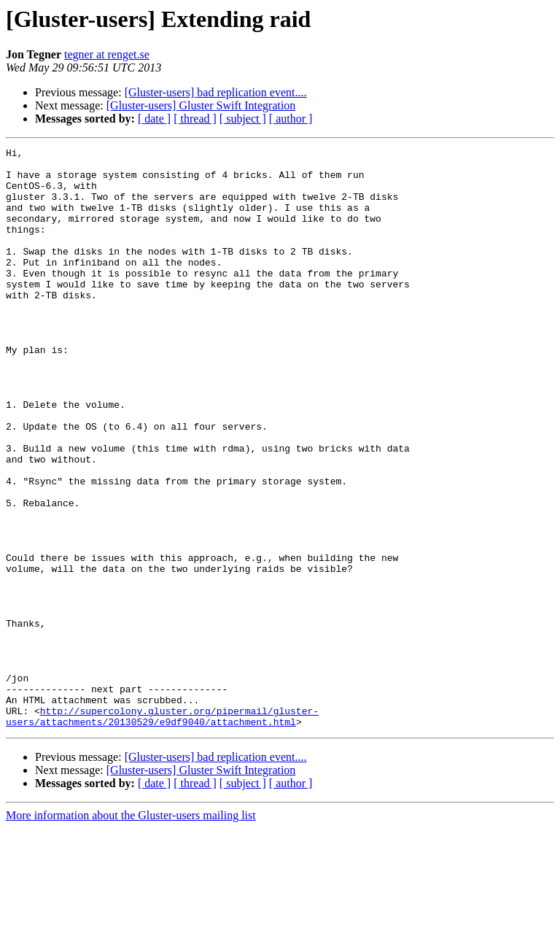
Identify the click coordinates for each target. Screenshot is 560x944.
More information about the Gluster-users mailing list (131, 931)
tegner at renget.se (107, 54)
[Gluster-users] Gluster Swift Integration (201, 105)
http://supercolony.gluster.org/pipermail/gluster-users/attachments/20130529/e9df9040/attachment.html (162, 831)
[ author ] (291, 119)
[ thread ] (195, 119)
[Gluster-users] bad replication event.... (216, 92)
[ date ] (154, 119)
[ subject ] (243, 119)
